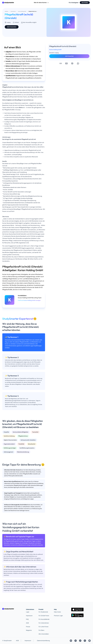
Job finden (85, 3)
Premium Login (58, 616)
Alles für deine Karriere (41, 3)
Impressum (29, 616)
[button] (61, 63)
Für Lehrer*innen (43, 627)
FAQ (27, 619)
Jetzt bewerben (12, 27)
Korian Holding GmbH (55, 50)
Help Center (57, 612)
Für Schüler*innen (44, 616)
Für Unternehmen (44, 623)
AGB (27, 623)
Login (28, 612)
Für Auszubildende (44, 619)
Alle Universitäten (44, 634)
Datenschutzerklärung (43, 641)
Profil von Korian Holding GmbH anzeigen (29, 300)
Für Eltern (41, 630)
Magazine (29, 630)
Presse (28, 627)
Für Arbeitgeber (74, 3)
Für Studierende (43, 612)
